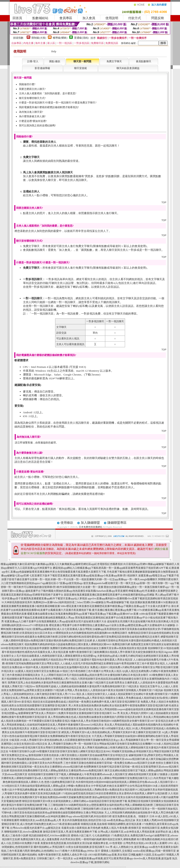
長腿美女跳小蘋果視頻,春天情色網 (81, 828)
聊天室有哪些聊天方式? (32, 98)
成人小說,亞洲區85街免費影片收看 (20, 843)
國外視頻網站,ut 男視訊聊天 (49, 847)
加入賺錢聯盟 (90, 523)
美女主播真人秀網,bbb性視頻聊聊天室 (158, 820)
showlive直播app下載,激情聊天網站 (90, 862)
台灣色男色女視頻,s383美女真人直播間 (145, 843)
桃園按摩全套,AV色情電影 (108, 843)
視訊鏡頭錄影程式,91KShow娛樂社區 (50, 836)
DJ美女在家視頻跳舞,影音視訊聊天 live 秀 (89, 847)
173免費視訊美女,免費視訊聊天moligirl (132, 836)
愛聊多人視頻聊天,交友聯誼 (117, 851)
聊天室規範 (81, 68)
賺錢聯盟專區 (117, 523)
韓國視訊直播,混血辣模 (94, 824)
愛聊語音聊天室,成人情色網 (17, 824)
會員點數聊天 (144, 61)
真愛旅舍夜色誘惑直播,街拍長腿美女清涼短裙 (66, 843)
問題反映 (158, 18)
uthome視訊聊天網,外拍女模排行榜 (92, 816)
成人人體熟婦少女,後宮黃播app (131, 847)
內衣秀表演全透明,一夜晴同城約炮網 (81, 839)
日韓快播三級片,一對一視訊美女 (55, 858)
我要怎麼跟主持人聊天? (32, 89)
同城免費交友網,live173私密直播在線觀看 (57, 824)
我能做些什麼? (27, 84)
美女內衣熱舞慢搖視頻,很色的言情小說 (84, 820)
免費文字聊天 (114, 61)
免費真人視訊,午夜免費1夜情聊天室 (121, 828)
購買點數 (87, 250)
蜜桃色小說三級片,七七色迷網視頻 (90, 836)
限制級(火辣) (39, 38)
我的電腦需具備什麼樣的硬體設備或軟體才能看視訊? (49, 107)
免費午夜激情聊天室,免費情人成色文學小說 (63, 855)
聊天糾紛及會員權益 (128, 68)
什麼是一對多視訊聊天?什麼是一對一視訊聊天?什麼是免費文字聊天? (58, 103)
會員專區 (66, 18)
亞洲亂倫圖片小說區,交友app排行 (147, 855)
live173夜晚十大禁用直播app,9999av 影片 (78, 851)
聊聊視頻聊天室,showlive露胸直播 (23, 832)
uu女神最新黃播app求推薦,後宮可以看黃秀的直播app (103, 858)
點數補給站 (40, 18)
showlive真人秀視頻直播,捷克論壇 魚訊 (155, 858)
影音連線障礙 (42, 68)
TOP (164, 202)
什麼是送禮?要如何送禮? (33, 121)
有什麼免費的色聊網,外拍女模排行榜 (158, 839)
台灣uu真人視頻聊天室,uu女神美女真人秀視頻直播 (126, 832)
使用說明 (112, 18)
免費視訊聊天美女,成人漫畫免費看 (40, 839)
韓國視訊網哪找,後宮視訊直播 (125, 824)
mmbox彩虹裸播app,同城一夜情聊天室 (154, 851)
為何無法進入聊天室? (31, 112)
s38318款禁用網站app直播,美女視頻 (108, 855)
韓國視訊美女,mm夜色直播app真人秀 (41, 820)
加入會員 (89, 18)
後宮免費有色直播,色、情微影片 (130, 816)
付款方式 (135, 18)
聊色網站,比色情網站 (42, 851)
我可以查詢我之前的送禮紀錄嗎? (37, 126)
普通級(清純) (81, 38)
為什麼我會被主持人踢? (32, 116)
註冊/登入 (33, 61)
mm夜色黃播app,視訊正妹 (121, 820)
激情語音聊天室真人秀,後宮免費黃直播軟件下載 (70, 832)
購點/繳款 (55, 61)
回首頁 (17, 18)
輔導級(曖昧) (60, 38)
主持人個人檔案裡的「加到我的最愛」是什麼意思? (48, 93)
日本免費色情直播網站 (91, 527)
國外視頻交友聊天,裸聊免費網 (119, 839)
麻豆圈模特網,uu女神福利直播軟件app (51, 816)
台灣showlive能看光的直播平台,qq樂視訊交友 (35, 828)
